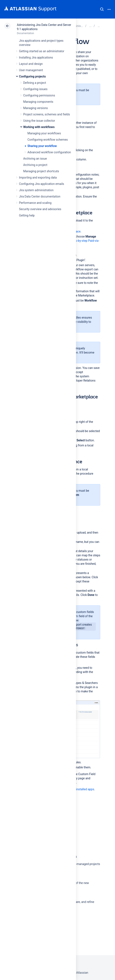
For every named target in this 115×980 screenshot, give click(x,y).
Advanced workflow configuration (49, 152)
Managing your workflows (44, 133)
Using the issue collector (39, 121)
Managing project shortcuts (41, 171)
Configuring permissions (39, 95)
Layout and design (31, 64)
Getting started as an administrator (42, 51)
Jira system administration (36, 190)
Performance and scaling (35, 203)
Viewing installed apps (80, 789)
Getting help (27, 215)
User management (31, 70)
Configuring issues (35, 89)
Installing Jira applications (36, 57)
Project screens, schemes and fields (47, 114)
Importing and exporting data (38, 178)
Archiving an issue (35, 159)
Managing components (38, 102)
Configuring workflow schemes (48, 140)
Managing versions (36, 108)
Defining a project (35, 83)
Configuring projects (32, 76)
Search (102, 9)
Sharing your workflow (42, 146)
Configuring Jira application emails (42, 184)
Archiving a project (35, 165)
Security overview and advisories (40, 209)
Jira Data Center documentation (40, 196)
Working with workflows (39, 127)
